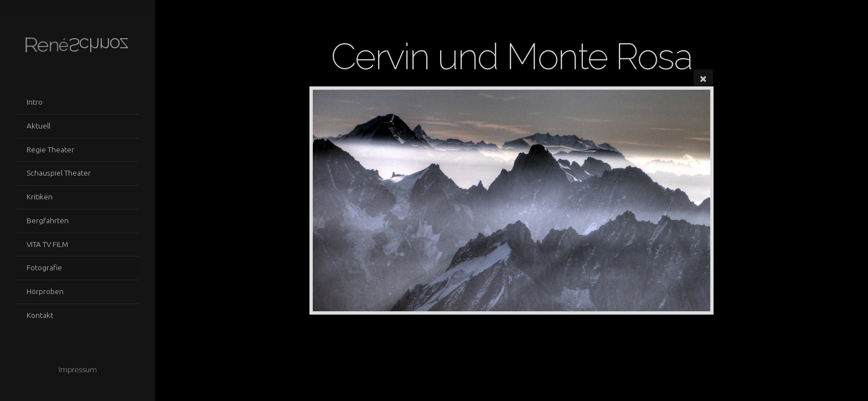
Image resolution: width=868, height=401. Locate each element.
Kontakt (40, 315)
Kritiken (40, 197)
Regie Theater (50, 150)
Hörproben (45, 291)
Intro (35, 102)
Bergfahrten (48, 220)
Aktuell (38, 126)
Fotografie (44, 268)
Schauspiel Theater (59, 173)
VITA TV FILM (47, 244)
